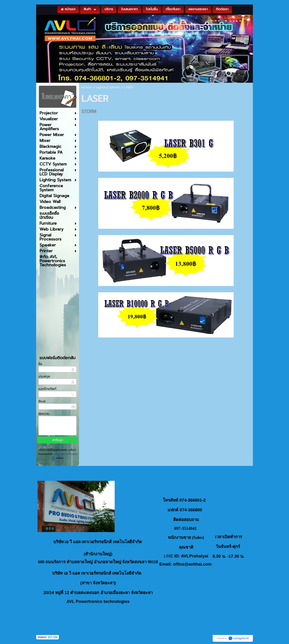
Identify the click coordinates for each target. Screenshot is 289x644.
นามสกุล (44, 376)
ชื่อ (40, 364)
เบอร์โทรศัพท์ (47, 389)
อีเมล (42, 401)
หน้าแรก (87, 87)
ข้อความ (44, 414)
